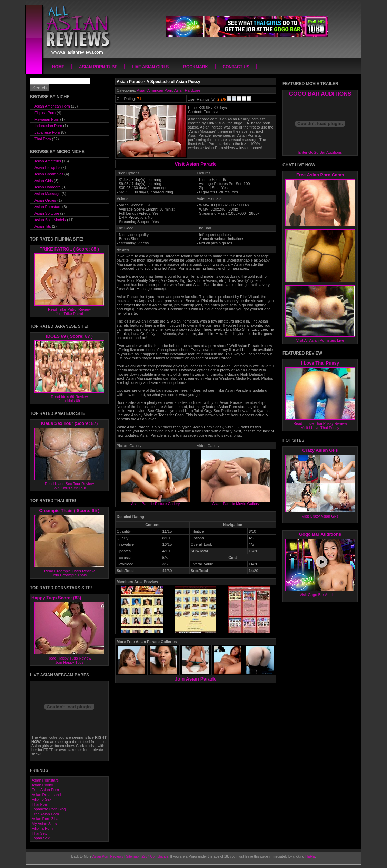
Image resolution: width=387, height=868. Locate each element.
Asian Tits (43, 226)
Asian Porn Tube (98, 67)
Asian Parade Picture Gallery (156, 502)
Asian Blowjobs (47, 167)
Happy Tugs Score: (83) (56, 598)
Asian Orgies (45, 200)
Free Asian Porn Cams (320, 175)
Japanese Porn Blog (49, 809)
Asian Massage (47, 194)
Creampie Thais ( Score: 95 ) (70, 510)
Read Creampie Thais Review (69, 571)
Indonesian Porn (48, 126)
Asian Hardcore (187, 90)
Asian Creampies (49, 174)
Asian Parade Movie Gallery (236, 502)
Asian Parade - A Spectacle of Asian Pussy (158, 82)
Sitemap (132, 856)
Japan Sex (41, 838)
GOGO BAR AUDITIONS (320, 94)
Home (58, 67)
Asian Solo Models (50, 220)
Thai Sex (39, 833)
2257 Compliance (155, 856)
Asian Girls (44, 181)
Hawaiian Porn (47, 119)
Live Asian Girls (150, 67)
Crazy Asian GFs (320, 450)
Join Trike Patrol (70, 314)
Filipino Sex (42, 799)
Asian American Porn (155, 90)
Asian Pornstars (48, 207)
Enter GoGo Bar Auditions (320, 152)
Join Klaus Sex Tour (69, 488)
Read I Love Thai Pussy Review (320, 423)
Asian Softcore (47, 213)
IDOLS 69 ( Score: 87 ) (69, 336)
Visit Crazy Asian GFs (320, 516)
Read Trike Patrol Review (69, 309)
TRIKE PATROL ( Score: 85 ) (69, 249)
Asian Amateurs (48, 161)
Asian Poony (42, 785)
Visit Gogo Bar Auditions (320, 595)
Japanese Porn (47, 132)
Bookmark (196, 67)
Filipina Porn (45, 113)
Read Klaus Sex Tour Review (69, 484)
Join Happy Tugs (69, 662)
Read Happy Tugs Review (69, 658)
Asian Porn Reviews (108, 856)
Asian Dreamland (46, 795)
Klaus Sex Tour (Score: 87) (69, 423)
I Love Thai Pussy (320, 363)
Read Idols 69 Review (69, 397)
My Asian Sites (44, 824)
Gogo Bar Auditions (320, 534)
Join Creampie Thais (70, 575)
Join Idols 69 (69, 401)
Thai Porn (43, 139)
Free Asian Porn (45, 790)
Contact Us (236, 67)
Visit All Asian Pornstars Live (320, 340)
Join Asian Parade (196, 679)
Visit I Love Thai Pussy (320, 428)
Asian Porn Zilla (45, 819)
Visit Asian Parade (195, 164)
